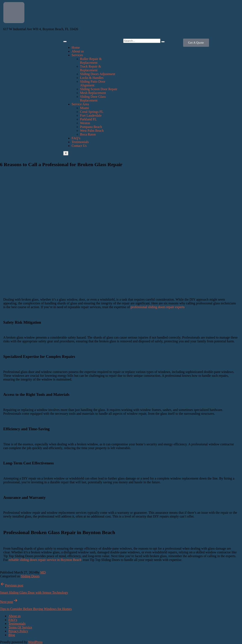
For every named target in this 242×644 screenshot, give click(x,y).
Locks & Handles (92, 78)
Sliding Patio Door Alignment (93, 83)
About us (78, 51)
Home (76, 48)
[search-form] (142, 41)
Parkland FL (89, 119)
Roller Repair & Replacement (91, 61)
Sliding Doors (30, 576)
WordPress (35, 642)
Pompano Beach (91, 127)
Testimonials (80, 142)
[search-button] (163, 42)
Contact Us (79, 146)
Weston (85, 123)
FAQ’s (76, 138)
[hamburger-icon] (65, 42)
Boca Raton (88, 134)
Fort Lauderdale (91, 115)
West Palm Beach (92, 131)
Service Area (80, 104)
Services (77, 55)
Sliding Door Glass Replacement (93, 98)
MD (43, 572)
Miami (85, 108)
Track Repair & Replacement (91, 68)
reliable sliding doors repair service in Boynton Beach (45, 560)
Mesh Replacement (93, 93)
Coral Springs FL (92, 112)
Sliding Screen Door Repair (99, 89)
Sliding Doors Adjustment (98, 74)
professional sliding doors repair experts (158, 307)
